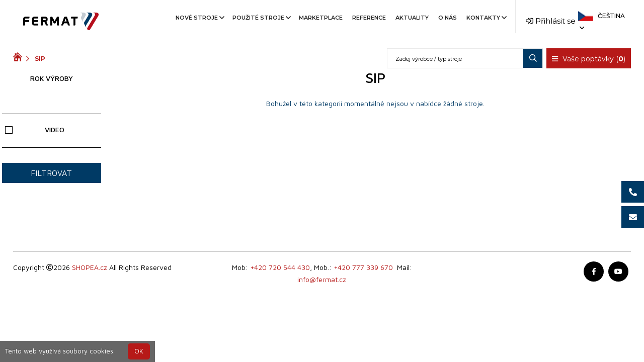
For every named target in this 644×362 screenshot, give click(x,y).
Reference (369, 18)
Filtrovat (51, 173)
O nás (448, 18)
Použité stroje (261, 18)
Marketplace (321, 18)
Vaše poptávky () (589, 59)
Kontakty (486, 18)
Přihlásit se (551, 21)
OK (139, 351)
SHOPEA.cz (90, 267)
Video (35, 129)
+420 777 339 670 (363, 267)
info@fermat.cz (322, 279)
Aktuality (412, 18)
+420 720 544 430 (280, 267)
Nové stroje (199, 18)
